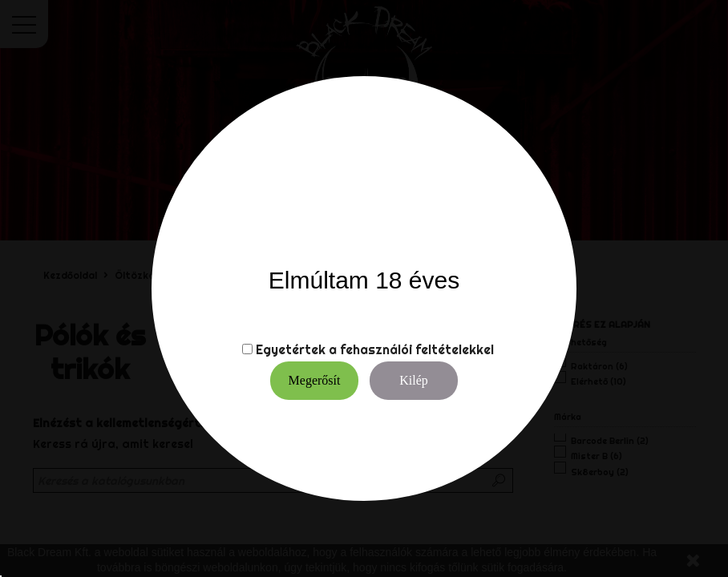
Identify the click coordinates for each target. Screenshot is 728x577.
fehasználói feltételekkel (417, 349)
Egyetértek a (296, 349)
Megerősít (315, 380)
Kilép (414, 380)
